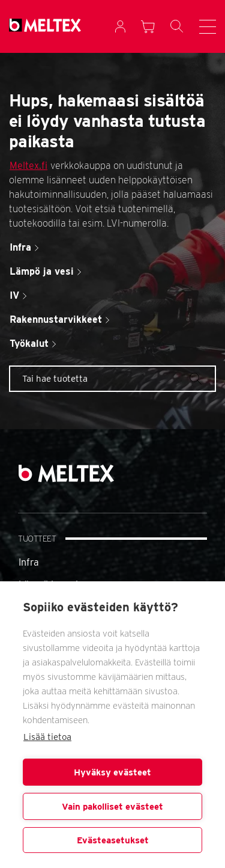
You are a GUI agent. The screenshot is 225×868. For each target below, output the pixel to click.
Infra (29, 562)
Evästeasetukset (113, 840)
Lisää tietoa (47, 737)
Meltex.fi (28, 166)
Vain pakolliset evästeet (112, 807)
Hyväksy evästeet (112, 772)
